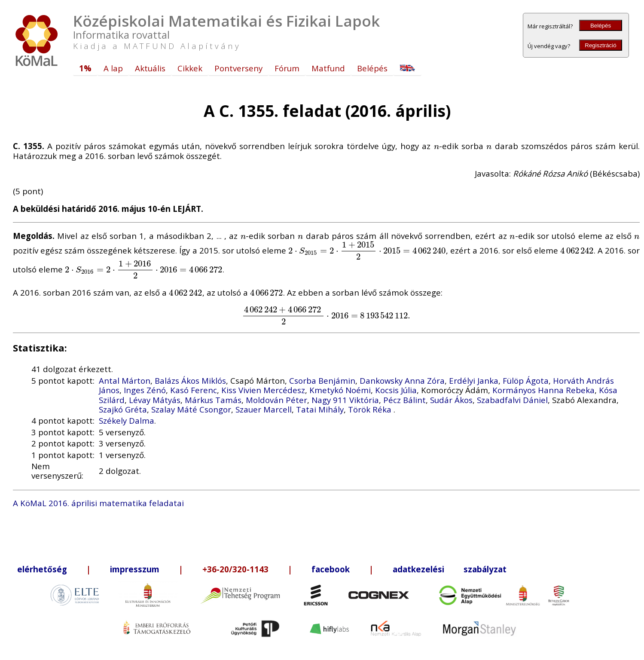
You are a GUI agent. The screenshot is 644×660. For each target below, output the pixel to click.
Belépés (601, 26)
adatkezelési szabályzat (450, 569)
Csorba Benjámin (322, 380)
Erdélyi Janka (474, 380)
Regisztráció (600, 45)
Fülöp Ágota (526, 380)
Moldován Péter (276, 400)
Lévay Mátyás (155, 400)
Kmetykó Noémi (340, 390)
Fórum (287, 68)
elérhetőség (42, 569)
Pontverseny (238, 68)
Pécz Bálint (404, 400)
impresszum (135, 569)
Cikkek (190, 68)
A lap (113, 68)
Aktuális (150, 68)
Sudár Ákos (451, 400)
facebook (331, 569)
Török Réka (371, 409)
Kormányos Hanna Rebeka (543, 390)
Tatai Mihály (320, 409)
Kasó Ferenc (194, 390)
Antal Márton (125, 380)
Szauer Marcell (264, 409)
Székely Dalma (127, 420)
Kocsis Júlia (396, 390)
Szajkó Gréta (123, 409)
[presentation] (437, 146)
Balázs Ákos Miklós (190, 380)
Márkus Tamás (213, 400)
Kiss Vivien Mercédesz (263, 390)
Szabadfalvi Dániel (512, 400)
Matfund (328, 68)
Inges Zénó (145, 390)
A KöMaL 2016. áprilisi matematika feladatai (98, 503)
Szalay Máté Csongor (191, 409)
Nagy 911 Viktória (345, 400)
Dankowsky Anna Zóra (402, 380)
